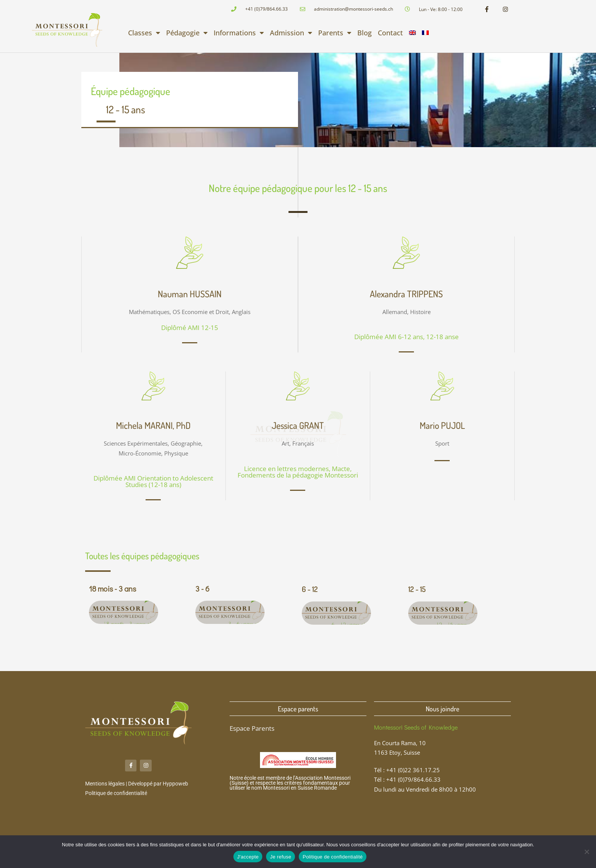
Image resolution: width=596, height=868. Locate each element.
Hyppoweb (175, 785)
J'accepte (248, 857)
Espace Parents (252, 729)
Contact (390, 33)
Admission (291, 33)
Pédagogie (187, 33)
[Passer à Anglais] (412, 33)
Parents (335, 33)
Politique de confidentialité (116, 795)
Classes (144, 33)
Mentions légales (105, 785)
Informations (239, 33)
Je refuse (281, 857)
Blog (365, 33)
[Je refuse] (586, 852)
